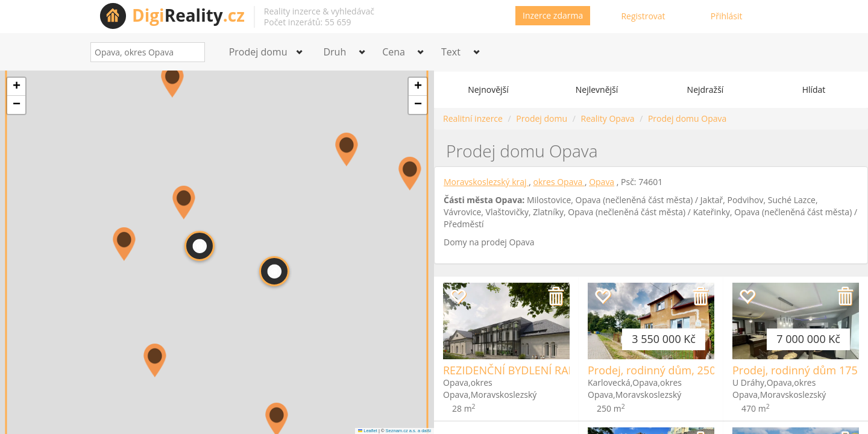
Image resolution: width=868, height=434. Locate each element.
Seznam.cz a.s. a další (408, 431)
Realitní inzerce (473, 118)
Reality (188, 15)
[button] (172, 81)
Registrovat (643, 16)
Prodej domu (542, 118)
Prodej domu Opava (687, 118)
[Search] (191, 52)
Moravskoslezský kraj (486, 182)
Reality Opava (607, 118)
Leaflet (368, 431)
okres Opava (559, 182)
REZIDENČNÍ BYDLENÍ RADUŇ (517, 370)
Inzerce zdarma (553, 15)
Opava (602, 182)
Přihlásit (727, 16)
